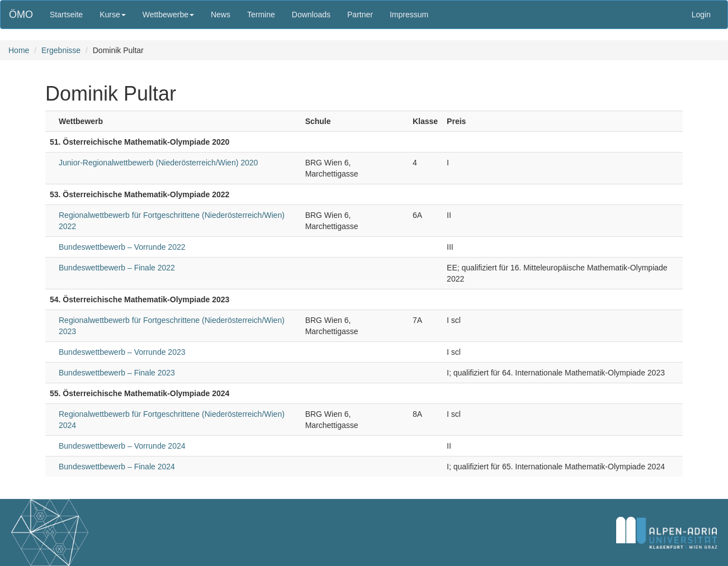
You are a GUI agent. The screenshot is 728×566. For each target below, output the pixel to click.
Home (19, 50)
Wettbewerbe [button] (168, 15)
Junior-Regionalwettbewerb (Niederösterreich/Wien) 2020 (158, 163)
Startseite (66, 15)
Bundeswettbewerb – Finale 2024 (117, 467)
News (221, 15)
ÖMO (21, 15)
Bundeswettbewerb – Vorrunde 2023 (122, 352)
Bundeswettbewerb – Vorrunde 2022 (122, 247)
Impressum (409, 15)
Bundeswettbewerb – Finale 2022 (117, 268)
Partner (360, 15)
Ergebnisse (61, 50)
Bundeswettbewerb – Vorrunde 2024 (122, 446)
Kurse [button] (113, 15)
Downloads (311, 15)
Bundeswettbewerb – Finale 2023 (117, 373)
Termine (261, 15)
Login (701, 15)
